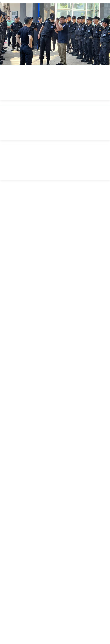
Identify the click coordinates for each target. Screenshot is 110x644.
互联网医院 (68, 541)
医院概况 (16, 531)
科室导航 (94, 531)
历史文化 (94, 541)
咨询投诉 (68, 551)
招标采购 (16, 551)
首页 (27, 66)
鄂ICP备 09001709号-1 (89, 620)
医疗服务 (42, 531)
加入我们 (42, 551)
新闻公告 (43, 66)
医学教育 (42, 541)
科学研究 (16, 541)
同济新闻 (62, 66)
